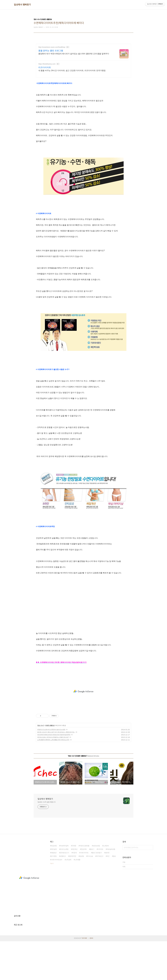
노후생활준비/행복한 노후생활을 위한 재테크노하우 (53, 778)
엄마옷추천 (73, 895)
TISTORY (84, 977)
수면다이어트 (84, 891)
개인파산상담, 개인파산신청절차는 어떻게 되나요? (53, 776)
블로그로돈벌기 (97, 891)
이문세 (75, 891)
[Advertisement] (83, 64)
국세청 (74, 885)
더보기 (52, 902)
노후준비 (106, 885)
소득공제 (68, 898)
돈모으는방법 (64, 888)
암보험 (82, 895)
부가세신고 (100, 895)
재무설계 (54, 888)
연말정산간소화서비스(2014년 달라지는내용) (51, 768)
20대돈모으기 (65, 891)
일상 (114, 895)
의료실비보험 (111, 888)
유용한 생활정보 (50, 764)
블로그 (92, 888)
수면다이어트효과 (57, 898)
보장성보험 (96, 885)
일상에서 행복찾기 (22, 5)
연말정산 (54, 891)
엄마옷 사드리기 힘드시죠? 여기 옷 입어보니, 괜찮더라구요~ (56, 771)
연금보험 (54, 885)
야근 (108, 895)
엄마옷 (107, 891)
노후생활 (77, 898)
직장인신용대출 (84, 885)
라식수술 (90, 895)
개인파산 (75, 888)
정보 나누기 (41, 764)
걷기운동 (54, 895)
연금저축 (84, 888)
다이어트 (100, 888)
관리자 (91, 977)
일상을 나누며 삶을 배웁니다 (47, 841)
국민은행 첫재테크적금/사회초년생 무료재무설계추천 (54, 773)
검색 (151, 886)
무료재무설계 (64, 885)
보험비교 (63, 895)
